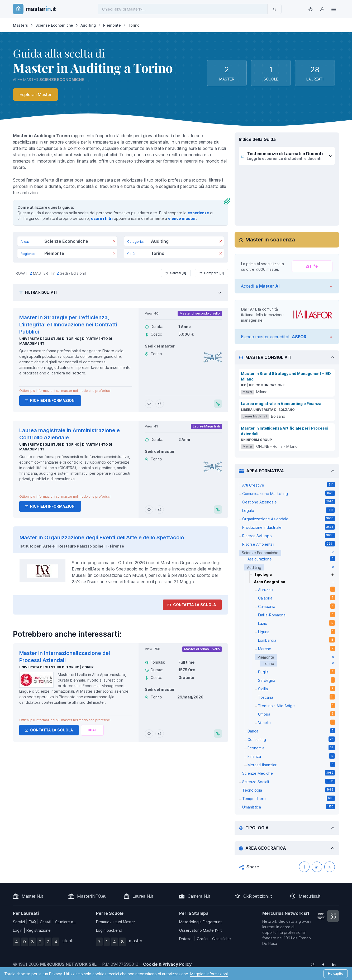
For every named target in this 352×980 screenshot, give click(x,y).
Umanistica (289, 807)
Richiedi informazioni (50, 400)
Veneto (296, 722)
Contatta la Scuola (49, 730)
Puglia (296, 672)
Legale (289, 510)
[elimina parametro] (333, 553)
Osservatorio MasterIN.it (200, 930)
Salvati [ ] (176, 273)
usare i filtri (102, 218)
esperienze (198, 213)
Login (18, 930)
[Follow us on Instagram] (313, 964)
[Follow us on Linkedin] (334, 964)
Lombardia (296, 640)
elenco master (182, 218)
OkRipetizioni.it (258, 896)
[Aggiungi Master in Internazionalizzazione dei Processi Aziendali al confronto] (160, 734)
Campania (296, 606)
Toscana (296, 697)
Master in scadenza (270, 240)
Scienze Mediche (289, 773)
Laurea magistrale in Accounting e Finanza (281, 404)
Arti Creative (289, 485)
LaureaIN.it (143, 896)
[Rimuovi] (114, 242)
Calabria (296, 598)
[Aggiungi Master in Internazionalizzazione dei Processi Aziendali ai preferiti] (149, 734)
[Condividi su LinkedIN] (317, 867)
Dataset (186, 939)
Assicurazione (291, 559)
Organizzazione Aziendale (289, 518)
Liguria (296, 631)
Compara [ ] (211, 273)
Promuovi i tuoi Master (116, 922)
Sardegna (296, 680)
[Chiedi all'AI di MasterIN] (183, 9)
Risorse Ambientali (289, 544)
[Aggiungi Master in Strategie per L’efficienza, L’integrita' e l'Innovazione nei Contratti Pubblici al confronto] (160, 404)
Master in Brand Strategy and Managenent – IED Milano (286, 376)
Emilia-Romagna (296, 615)
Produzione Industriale (289, 527)
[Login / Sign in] (322, 9)
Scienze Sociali (289, 781)
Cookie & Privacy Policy (167, 964)
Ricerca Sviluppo (289, 535)
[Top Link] (334, 9)
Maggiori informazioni (209, 974)
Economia (291, 748)
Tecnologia (289, 790)
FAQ (32, 922)
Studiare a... (66, 922)
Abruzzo (296, 589)
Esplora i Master (36, 94)
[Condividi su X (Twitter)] (330, 867)
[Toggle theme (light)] (311, 9)
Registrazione (39, 930)
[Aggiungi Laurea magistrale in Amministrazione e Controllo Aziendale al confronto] (160, 510)
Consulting (291, 739)
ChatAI (46, 922)
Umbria (296, 714)
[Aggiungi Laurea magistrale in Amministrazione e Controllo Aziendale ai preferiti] (149, 510)
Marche (296, 648)
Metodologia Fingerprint (200, 922)
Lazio (296, 623)
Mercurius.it (310, 896)
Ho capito (336, 974)
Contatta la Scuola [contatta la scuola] (192, 605)
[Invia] (274, 9)
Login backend (109, 930)
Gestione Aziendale (289, 502)
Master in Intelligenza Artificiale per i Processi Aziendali (285, 431)
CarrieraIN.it (199, 896)
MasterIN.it (32, 896)
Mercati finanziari (291, 764)
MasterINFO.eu (92, 896)
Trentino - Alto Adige (296, 705)
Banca (291, 731)
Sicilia (296, 688)
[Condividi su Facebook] (304, 867)
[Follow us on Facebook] (323, 964)
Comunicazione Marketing (289, 493)
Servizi (19, 922)
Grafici (203, 939)
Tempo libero (289, 798)
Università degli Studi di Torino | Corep (56, 667)
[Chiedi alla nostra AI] (92, 730)
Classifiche (222, 939)
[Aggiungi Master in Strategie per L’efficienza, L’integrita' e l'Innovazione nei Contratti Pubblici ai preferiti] (149, 404)
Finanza (291, 756)
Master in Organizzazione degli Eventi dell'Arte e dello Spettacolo (102, 537)
